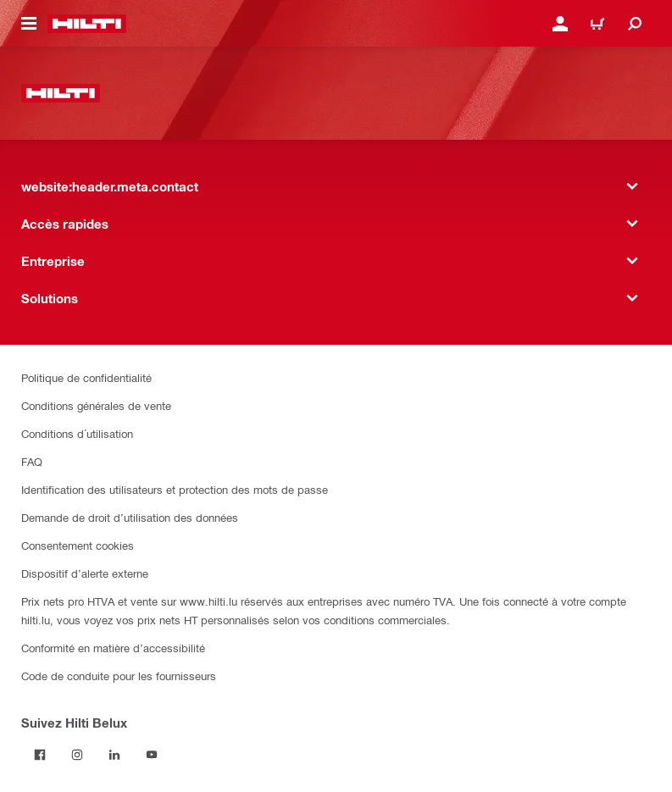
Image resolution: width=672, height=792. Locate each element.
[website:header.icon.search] (635, 24)
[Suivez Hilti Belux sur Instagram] (77, 755)
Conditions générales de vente (96, 405)
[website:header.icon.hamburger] (29, 24)
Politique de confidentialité (86, 377)
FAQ (32, 461)
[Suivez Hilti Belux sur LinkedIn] (114, 755)
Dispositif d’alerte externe (85, 573)
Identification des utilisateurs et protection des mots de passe (175, 489)
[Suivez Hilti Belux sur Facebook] (40, 755)
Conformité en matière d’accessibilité (113, 648)
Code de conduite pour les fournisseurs (119, 676)
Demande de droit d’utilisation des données (130, 517)
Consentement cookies (78, 545)
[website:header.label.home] (87, 24)
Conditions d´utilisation (77, 433)
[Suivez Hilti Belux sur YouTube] (152, 755)
